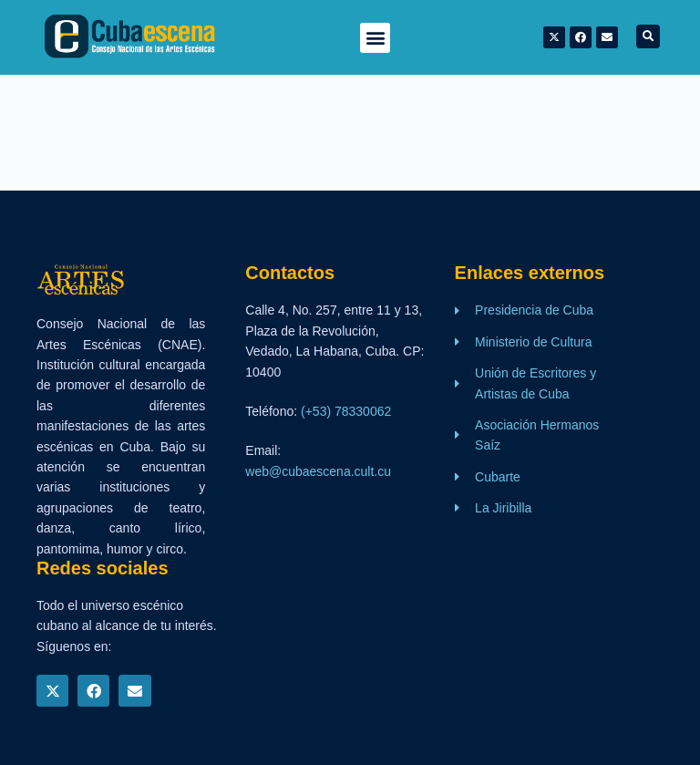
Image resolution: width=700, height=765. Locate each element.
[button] (375, 38)
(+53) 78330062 (346, 411)
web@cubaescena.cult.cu (318, 471)
